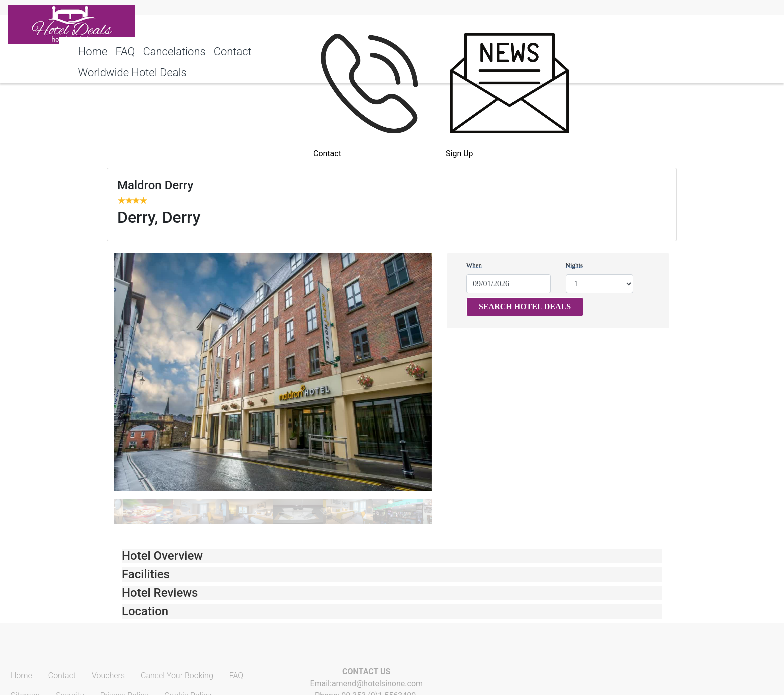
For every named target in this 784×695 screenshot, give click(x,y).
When (474, 265)
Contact (233, 51)
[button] (392, 556)
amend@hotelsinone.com (377, 684)
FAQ (125, 51)
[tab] (392, 556)
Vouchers (108, 676)
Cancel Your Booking (177, 676)
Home (93, 51)
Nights (575, 265)
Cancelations (174, 51)
